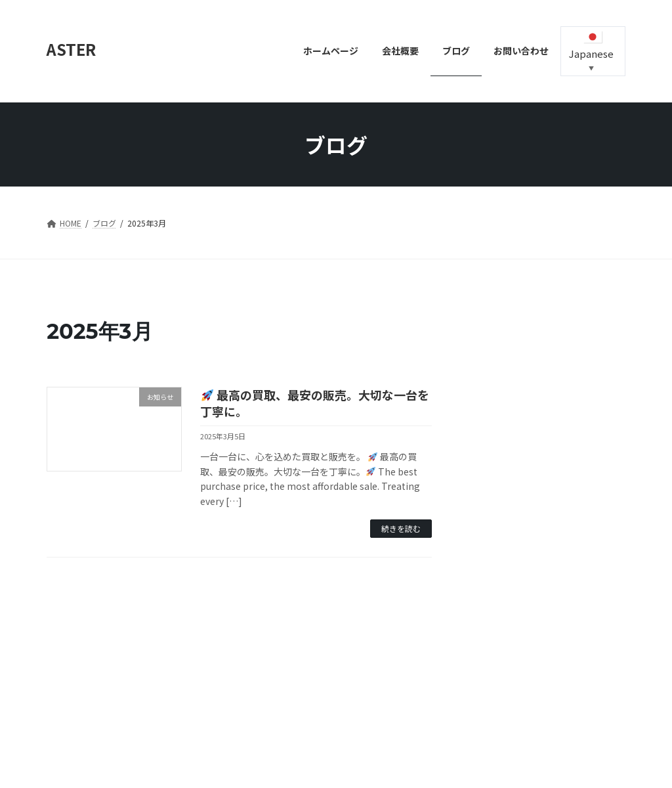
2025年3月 (487, 558)
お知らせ (483, 487)
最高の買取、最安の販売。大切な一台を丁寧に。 (315, 403)
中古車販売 (152, 673)
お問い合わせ (83, 673)
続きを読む (401, 528)
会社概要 (272, 673)
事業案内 (214, 673)
